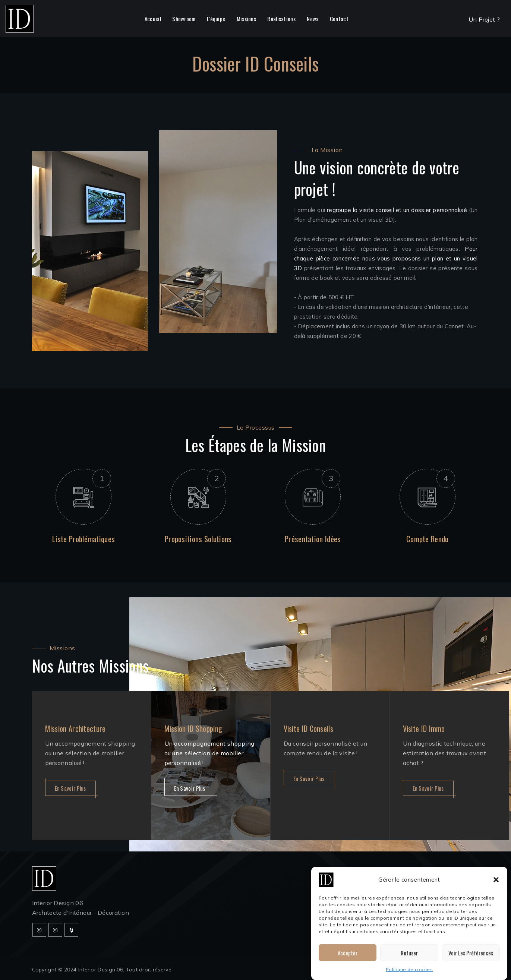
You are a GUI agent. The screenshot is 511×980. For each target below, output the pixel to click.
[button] (496, 882)
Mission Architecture (75, 728)
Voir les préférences (471, 955)
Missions (246, 19)
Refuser (409, 955)
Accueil (153, 19)
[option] (92, 766)
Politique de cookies (409, 971)
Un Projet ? (484, 19)
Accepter (348, 955)
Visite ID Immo (424, 728)
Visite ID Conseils (308, 728)
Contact (339, 19)
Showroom (184, 19)
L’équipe (216, 19)
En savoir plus (70, 788)
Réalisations (281, 19)
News (313, 19)
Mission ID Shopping (193, 728)
